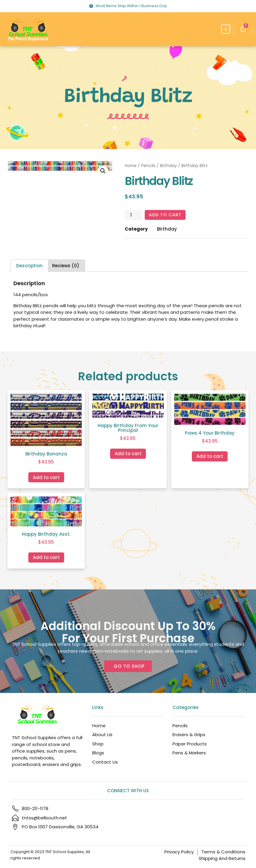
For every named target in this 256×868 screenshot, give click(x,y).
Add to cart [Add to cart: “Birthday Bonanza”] (46, 477)
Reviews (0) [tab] (66, 266)
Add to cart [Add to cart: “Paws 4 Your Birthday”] (210, 457)
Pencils (148, 166)
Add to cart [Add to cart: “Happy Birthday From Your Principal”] (128, 454)
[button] (226, 29)
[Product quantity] (133, 215)
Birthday (168, 166)
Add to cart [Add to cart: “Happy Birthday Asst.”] (46, 558)
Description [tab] (29, 266)
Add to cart (166, 215)
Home (131, 166)
